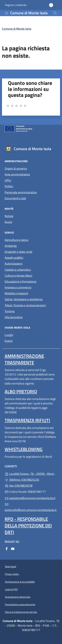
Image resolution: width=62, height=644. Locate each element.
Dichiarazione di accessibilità (20, 582)
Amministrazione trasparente (24, 359)
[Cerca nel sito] (55, 13)
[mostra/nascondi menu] (7, 13)
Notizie (9, 216)
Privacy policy (12, 574)
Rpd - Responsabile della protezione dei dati (28, 526)
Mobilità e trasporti (16, 293)
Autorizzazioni (14, 264)
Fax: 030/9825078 (19, 486)
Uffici (8, 180)
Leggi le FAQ (11, 589)
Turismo (10, 311)
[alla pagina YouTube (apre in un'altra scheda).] (13, 548)
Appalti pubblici (14, 258)
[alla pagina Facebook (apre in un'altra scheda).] (7, 548)
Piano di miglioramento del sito (21, 612)
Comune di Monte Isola (17, 29)
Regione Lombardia (16, 5)
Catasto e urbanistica (18, 270)
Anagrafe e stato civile (18, 252)
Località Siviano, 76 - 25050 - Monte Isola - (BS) (31, 473)
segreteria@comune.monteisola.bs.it (30, 498)
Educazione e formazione (21, 281)
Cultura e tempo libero (18, 276)
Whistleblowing (24, 449)
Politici (9, 186)
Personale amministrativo (21, 192)
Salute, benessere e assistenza (24, 299)
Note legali (10, 566)
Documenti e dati (15, 198)
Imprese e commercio (18, 287)
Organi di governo (16, 168)
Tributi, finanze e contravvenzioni (25, 305)
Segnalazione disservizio (18, 597)
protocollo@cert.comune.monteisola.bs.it (31, 507)
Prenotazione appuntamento (20, 604)
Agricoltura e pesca (16, 240)
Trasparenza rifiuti (27, 420)
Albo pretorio (21, 391)
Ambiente (11, 246)
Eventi (9, 341)
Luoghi (9, 335)
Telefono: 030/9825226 (22, 480)
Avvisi (8, 222)
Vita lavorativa (14, 317)
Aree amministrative (17, 174)
